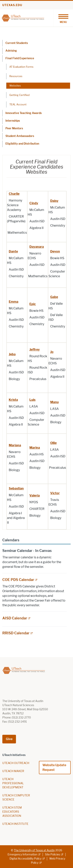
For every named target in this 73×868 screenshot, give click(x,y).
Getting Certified (19, 95)
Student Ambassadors (20, 136)
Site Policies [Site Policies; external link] (52, 855)
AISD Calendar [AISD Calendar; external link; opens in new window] (15, 618)
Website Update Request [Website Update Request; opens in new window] (54, 767)
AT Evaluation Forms (21, 67)
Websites (15, 86)
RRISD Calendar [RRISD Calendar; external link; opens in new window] (16, 633)
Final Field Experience (20, 58)
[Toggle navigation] (63, 18)
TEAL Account (18, 104)
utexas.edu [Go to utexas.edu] (12, 5)
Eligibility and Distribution (22, 144)
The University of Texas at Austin (34, 850)
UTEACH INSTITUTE (15, 824)
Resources (16, 76)
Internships (13, 121)
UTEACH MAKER (13, 771)
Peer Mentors (14, 128)
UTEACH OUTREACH (16, 763)
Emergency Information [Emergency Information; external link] (22, 855)
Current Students (17, 43)
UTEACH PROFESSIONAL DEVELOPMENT (13, 783)
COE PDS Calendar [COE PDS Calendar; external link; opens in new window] (18, 580)
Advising (11, 51)
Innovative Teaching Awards (24, 113)
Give (9, 739)
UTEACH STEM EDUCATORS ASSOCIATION (12, 812)
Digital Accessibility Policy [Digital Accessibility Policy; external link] (26, 859)
